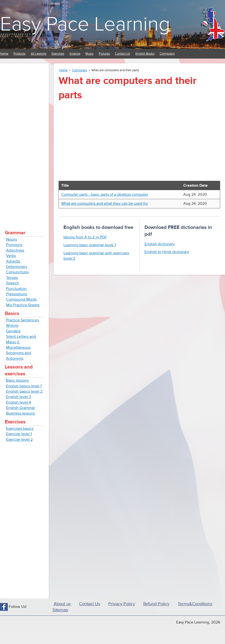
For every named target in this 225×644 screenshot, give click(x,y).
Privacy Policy (122, 604)
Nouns (12, 239)
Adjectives (15, 250)
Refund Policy (156, 604)
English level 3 (19, 397)
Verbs (11, 256)
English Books (145, 54)
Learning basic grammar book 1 (90, 245)
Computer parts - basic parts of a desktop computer (105, 194)
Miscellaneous (18, 348)
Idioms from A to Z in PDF (85, 237)
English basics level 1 (24, 386)
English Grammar (20, 408)
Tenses (12, 278)
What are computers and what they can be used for (105, 204)
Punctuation (16, 289)
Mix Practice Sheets (23, 305)
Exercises (58, 54)
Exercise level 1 (19, 434)
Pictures (104, 54)
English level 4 (19, 402)
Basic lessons (17, 380)
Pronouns (14, 245)
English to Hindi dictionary (167, 252)
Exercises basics (20, 429)
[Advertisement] (24, 142)
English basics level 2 (24, 391)
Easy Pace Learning (85, 24)
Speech (13, 283)
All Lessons (39, 54)
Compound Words (21, 299)
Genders (13, 331)
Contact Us (123, 54)
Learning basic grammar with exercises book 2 (96, 256)
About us (62, 604)
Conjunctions (17, 272)
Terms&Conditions (195, 604)
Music (89, 54)
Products (19, 54)
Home (4, 54)
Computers (167, 54)
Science (75, 54)
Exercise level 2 (19, 440)
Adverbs (13, 261)
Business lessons (20, 413)
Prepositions (17, 294)
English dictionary (160, 244)
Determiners (17, 267)
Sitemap (60, 610)
